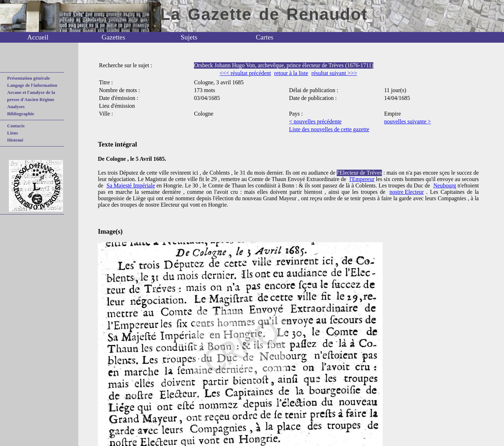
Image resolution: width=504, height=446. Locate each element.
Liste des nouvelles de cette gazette (329, 129)
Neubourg (445, 185)
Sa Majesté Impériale (131, 185)
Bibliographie (21, 114)
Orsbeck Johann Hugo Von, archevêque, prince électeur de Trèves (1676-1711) (284, 65)
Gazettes (114, 37)
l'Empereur (362, 179)
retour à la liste (291, 73)
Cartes (265, 37)
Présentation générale (28, 78)
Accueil (38, 37)
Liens (12, 133)
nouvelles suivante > (408, 121)
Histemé (15, 140)
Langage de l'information (32, 85)
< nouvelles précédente (315, 121)
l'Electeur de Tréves (359, 173)
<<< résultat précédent (245, 73)
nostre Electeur (406, 192)
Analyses (16, 107)
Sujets (189, 37)
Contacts (16, 126)
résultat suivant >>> (334, 73)
